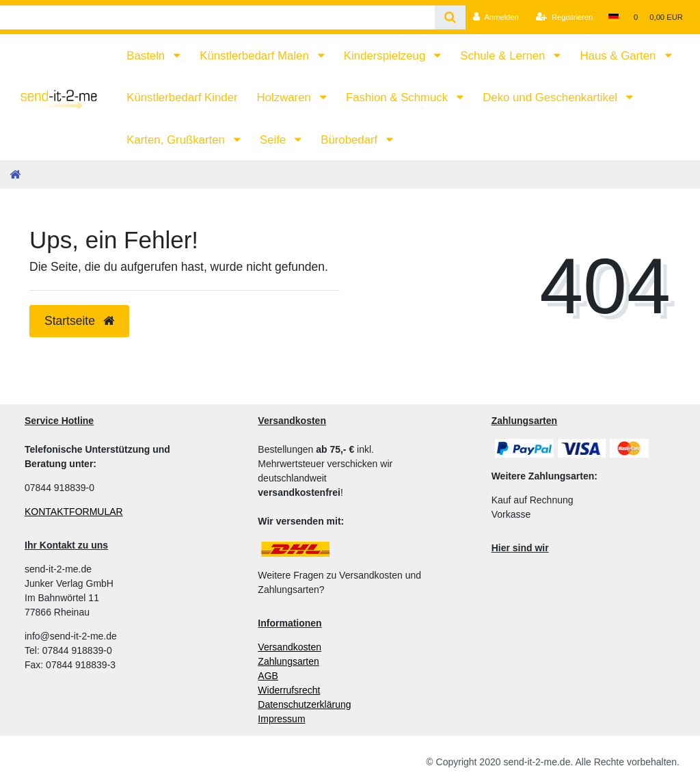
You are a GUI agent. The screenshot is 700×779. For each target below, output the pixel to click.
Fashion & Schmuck (399, 97)
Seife (274, 140)
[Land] (613, 17)
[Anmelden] (496, 17)
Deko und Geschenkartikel (551, 97)
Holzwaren (286, 97)
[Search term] (217, 17)
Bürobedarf (351, 140)
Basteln (147, 56)
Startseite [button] (79, 321)
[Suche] (450, 17)
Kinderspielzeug (386, 56)
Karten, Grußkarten (177, 140)
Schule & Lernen (504, 56)
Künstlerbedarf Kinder (182, 97)
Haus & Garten (619, 56)
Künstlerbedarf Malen (256, 56)
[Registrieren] (564, 17)
